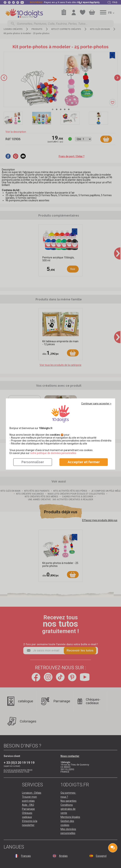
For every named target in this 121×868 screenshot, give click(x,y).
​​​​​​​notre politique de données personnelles (53, 453)
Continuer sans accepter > (96, 404)
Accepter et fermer (84, 462)
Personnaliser (33, 462)
